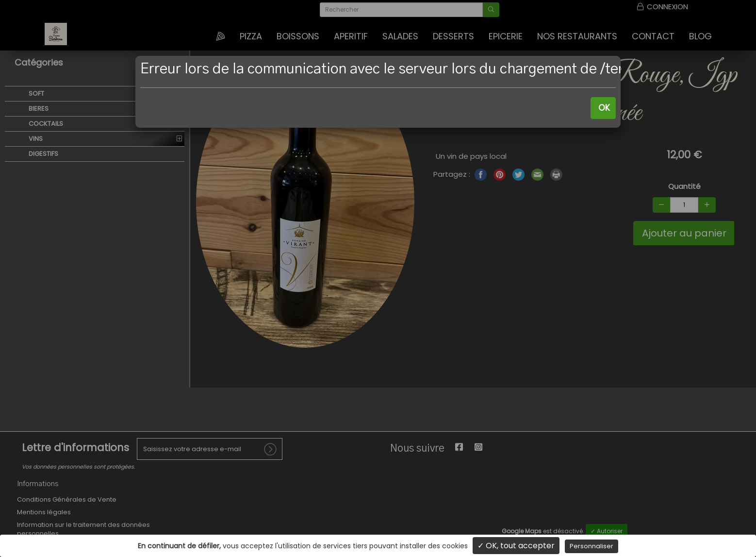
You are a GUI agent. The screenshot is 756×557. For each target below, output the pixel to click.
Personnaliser (592, 546)
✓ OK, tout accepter (516, 546)
